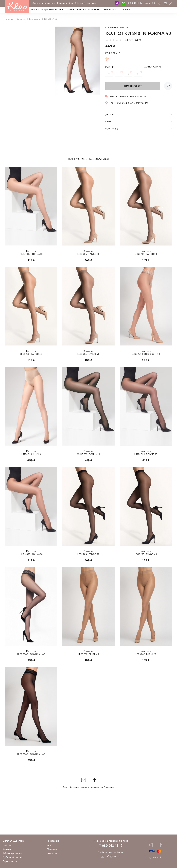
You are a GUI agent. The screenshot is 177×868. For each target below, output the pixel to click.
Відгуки (7, 849)
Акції (83, 3)
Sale (77, 3)
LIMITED (98, 10)
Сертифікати (10, 862)
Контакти (91, 3)
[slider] (114, 40)
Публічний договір (13, 857)
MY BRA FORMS (49, 10)
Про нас (7, 845)
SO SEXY (89, 10)
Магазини (62, 3)
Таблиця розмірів (12, 853)
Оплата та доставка (43, 3)
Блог (71, 3)
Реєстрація (53, 841)
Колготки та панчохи (117, 28)
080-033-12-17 (135, 3)
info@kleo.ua (113, 857)
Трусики (80, 10)
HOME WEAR (108, 10)
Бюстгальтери (66, 10)
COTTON (120, 10)
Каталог (35, 10)
